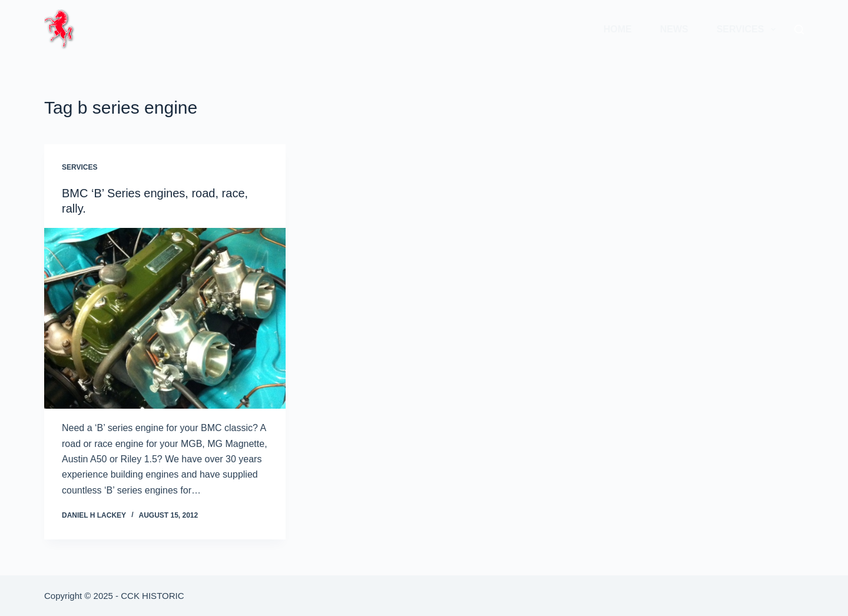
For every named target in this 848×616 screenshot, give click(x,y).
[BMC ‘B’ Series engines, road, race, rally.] (165, 319)
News (674, 29)
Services (748, 29)
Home (618, 29)
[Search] (799, 29)
